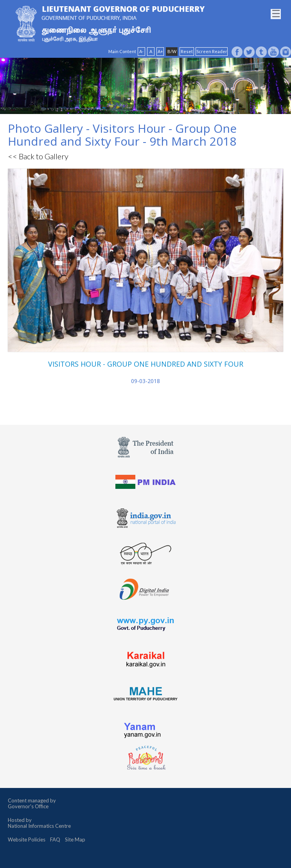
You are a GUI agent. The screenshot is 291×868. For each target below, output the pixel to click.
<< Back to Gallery (38, 156)
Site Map (75, 839)
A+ (160, 51)
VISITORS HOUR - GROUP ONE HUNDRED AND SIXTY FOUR (146, 364)
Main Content (122, 51)
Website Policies (27, 839)
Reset (187, 51)
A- (141, 51)
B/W (172, 51)
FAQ (55, 839)
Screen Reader (212, 51)
